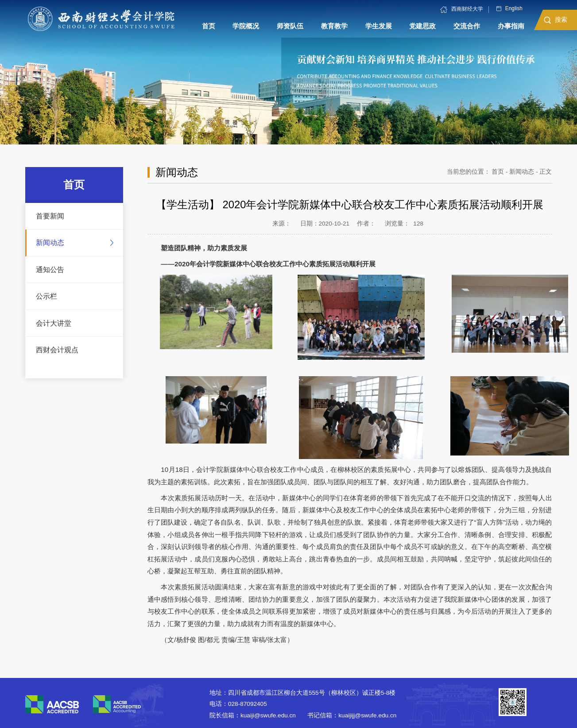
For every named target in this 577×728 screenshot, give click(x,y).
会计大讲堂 (54, 323)
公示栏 (46, 296)
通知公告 (50, 269)
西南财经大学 (462, 10)
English (509, 9)
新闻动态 (50, 242)
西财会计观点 (57, 350)
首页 (498, 172)
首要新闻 (50, 216)
